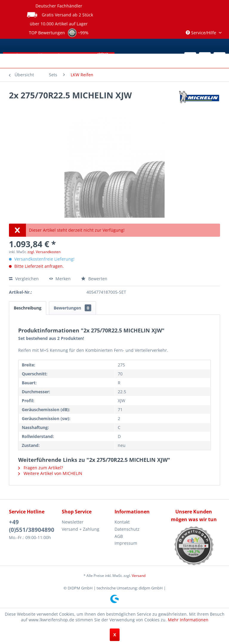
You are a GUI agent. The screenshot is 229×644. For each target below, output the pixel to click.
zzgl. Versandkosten (44, 252)
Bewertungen (72, 308)
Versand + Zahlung (81, 529)
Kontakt (122, 522)
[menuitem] (53, 75)
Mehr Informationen (188, 620)
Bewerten (94, 279)
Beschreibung (28, 308)
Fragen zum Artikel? (41, 468)
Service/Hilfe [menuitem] (202, 33)
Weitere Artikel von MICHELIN (50, 473)
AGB (119, 536)
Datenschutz (127, 529)
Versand (139, 576)
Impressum (126, 543)
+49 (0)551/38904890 (32, 526)
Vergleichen (24, 279)
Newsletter (73, 522)
